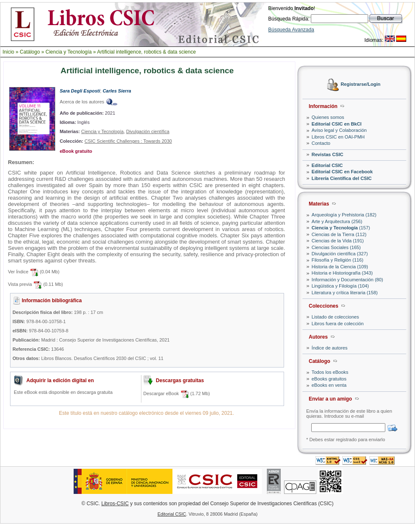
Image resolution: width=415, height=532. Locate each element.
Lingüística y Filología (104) (340, 286)
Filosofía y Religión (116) (338, 260)
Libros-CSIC (115, 504)
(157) (341, 228)
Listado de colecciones (335, 317)
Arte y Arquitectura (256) (337, 221)
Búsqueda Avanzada (291, 30)
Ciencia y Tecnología (69, 52)
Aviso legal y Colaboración (339, 130)
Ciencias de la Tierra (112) (339, 234)
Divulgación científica (147, 131)
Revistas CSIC (328, 154)
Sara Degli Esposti (80, 91)
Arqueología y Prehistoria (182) (344, 215)
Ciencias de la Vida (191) (338, 241)
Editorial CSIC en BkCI (337, 124)
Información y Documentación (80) (347, 280)
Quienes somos (328, 117)
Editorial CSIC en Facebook (342, 172)
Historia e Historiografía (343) (342, 273)
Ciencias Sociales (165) (336, 247)
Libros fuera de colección (338, 324)
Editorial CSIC (327, 165)
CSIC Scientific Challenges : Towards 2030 (128, 141)
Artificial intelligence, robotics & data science (146, 52)
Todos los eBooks (330, 372)
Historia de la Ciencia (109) (340, 267)
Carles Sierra (117, 91)
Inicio (8, 52)
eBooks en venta (329, 385)
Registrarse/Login (360, 85)
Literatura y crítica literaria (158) (345, 293)
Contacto (321, 143)
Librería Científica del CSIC (342, 178)
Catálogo (30, 52)
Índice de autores (330, 348)
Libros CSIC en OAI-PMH (338, 137)
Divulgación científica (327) (340, 254)
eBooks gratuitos (329, 379)
